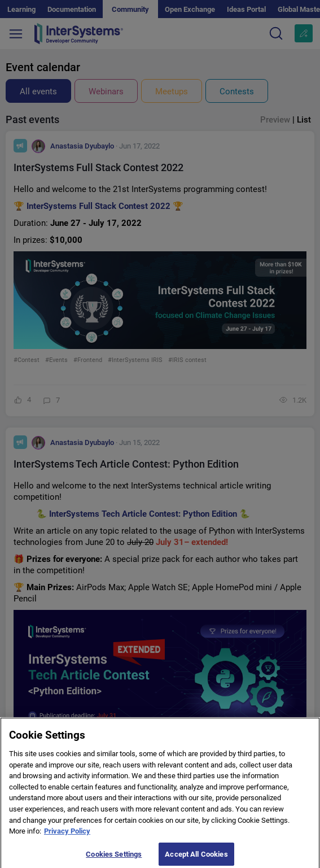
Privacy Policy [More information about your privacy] (67, 836)
